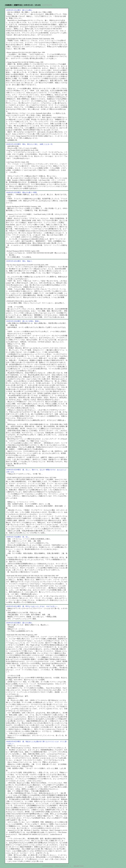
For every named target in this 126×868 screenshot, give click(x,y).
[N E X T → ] (66, 866)
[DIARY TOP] (79, 866)
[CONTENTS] (47, 5)
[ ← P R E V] (57, 866)
